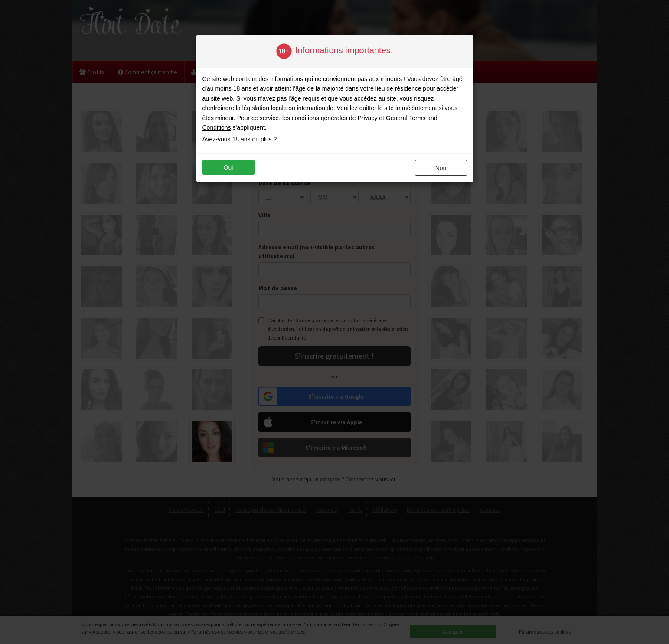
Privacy (367, 118)
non (441, 168)
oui (228, 167)
